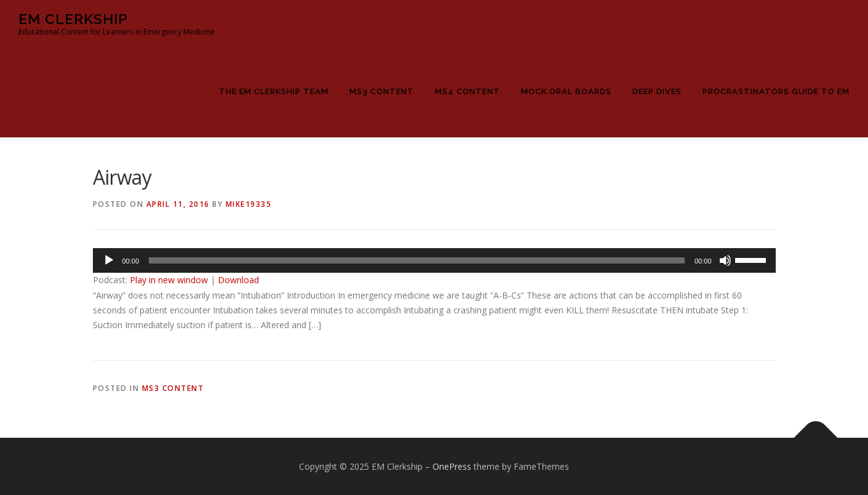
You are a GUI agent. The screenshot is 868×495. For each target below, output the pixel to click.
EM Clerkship (73, 19)
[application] (434, 260)
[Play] (109, 260)
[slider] (417, 260)
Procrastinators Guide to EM (776, 91)
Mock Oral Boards (566, 91)
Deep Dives (657, 91)
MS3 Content (382, 91)
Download (238, 280)
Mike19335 (249, 204)
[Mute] (725, 260)
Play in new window (169, 280)
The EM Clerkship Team (274, 91)
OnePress (452, 466)
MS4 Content (468, 91)
